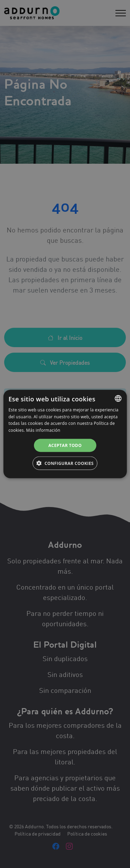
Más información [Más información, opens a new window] (43, 430)
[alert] (65, 434)
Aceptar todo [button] (65, 445)
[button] (65, 464)
